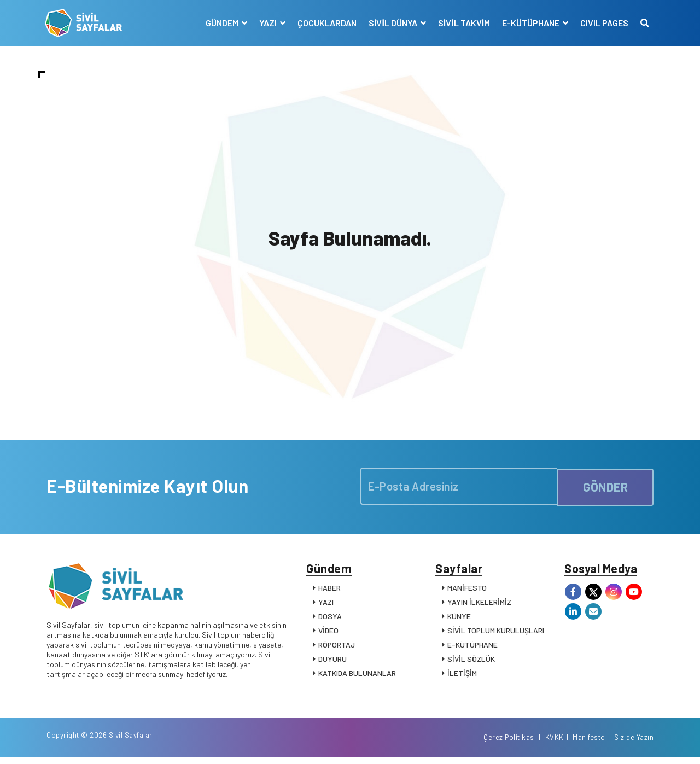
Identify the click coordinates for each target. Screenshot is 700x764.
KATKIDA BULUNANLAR (357, 677)
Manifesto (589, 744)
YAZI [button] (267, 23)
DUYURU (332, 663)
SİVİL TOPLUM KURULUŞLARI (496, 634)
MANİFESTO (467, 591)
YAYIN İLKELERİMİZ (479, 606)
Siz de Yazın (634, 744)
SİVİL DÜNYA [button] (392, 23)
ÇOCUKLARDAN (325, 23)
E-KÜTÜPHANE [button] (530, 23)
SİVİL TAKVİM (462, 23)
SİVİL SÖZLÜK (471, 663)
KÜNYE (459, 620)
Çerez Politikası (510, 744)
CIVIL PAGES (603, 23)
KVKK (555, 744)
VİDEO (328, 634)
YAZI (326, 606)
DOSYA (330, 620)
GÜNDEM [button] (221, 23)
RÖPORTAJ (337, 648)
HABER (329, 591)
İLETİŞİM (462, 677)
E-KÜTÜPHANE (472, 648)
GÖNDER (605, 488)
